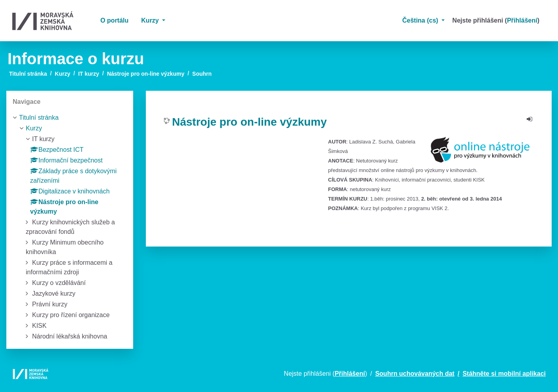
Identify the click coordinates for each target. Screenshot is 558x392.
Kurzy (151, 20)
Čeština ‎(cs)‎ (421, 20)
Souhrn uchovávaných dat (415, 374)
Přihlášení (522, 20)
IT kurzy (89, 74)
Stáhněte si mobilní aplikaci (504, 374)
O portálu (114, 20)
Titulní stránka (28, 74)
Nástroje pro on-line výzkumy (146, 74)
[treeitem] (70, 118)
